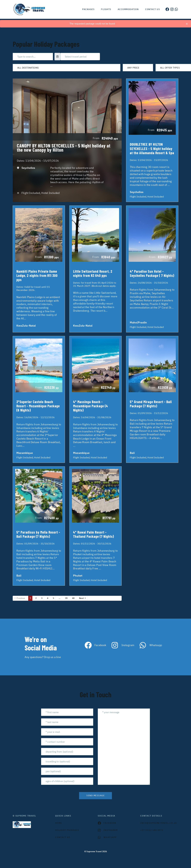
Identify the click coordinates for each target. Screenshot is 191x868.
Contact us (153, 9)
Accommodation (128, 9)
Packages (88, 9)
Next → (83, 598)
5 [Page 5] (53, 598)
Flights (106, 9)
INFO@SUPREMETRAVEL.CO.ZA (159, 823)
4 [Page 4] (48, 598)
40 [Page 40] (73, 598)
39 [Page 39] (66, 598)
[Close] (187, 24)
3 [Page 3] (42, 598)
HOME (59, 823)
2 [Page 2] (36, 598)
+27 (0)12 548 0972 (152, 830)
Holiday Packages (67, 830)
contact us (63, 837)
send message (95, 795)
